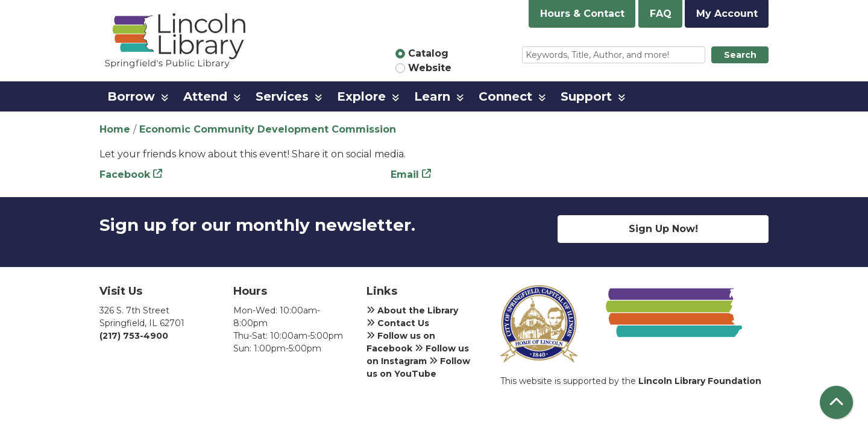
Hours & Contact (582, 14)
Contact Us (398, 323)
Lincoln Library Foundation (700, 381)
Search (740, 55)
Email (405, 175)
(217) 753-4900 (134, 336)
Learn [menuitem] (432, 96)
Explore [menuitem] (361, 96)
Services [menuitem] (282, 96)
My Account (727, 14)
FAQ (661, 14)
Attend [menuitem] (205, 96)
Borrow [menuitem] (131, 96)
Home (115, 129)
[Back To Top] (836, 402)
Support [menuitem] (586, 96)
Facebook (125, 175)
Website (430, 68)
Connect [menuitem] (505, 96)
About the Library (412, 310)
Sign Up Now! (663, 229)
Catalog (428, 53)
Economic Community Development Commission (268, 129)
